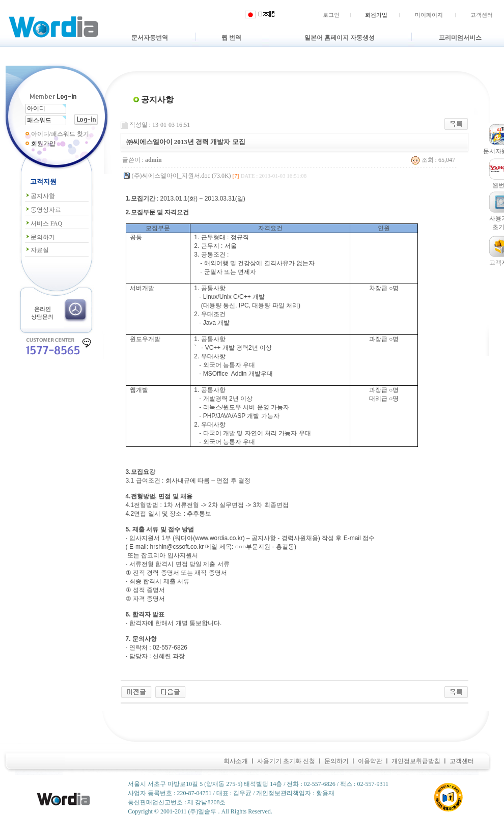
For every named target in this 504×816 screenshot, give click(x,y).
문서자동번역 (150, 38)
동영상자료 (43, 210)
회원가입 (376, 15)
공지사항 (40, 196)
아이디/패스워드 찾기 (60, 134)
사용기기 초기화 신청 (286, 761)
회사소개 (236, 761)
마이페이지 (429, 15)
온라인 (43, 309)
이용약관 (370, 761)
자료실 (37, 250)
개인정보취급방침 (416, 761)
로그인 (331, 15)
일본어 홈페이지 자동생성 (340, 38)
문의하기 (40, 237)
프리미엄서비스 (460, 38)
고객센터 (482, 15)
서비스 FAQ (44, 223)
